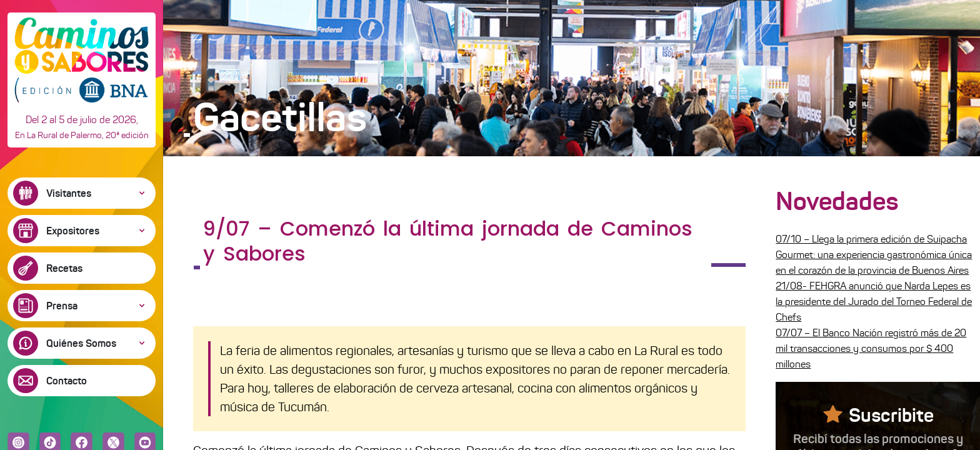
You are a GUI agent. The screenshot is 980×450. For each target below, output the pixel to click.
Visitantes (69, 193)
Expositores (73, 231)
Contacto (67, 381)
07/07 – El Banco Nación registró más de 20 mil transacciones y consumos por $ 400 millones (871, 348)
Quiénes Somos (81, 343)
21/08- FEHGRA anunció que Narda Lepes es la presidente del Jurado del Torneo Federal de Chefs (874, 302)
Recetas (64, 268)
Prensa (62, 306)
